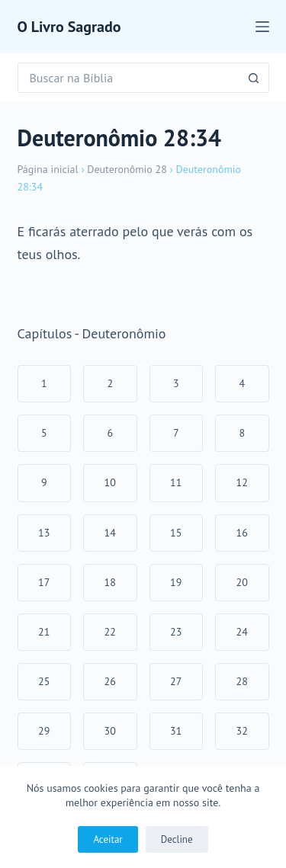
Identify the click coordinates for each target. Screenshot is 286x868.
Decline (177, 839)
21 (44, 632)
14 (110, 533)
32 (242, 731)
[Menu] (262, 27)
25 (44, 681)
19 (176, 582)
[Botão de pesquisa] (254, 78)
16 (242, 533)
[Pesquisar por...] (128, 78)
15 (176, 533)
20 (242, 582)
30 (110, 731)
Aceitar (108, 839)
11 (176, 482)
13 (44, 533)
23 (176, 632)
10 (110, 482)
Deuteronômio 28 (127, 169)
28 (242, 681)
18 (110, 582)
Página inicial (48, 169)
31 (176, 731)
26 (110, 681)
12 (242, 482)
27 (176, 681)
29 (44, 731)
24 (242, 632)
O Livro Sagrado (69, 27)
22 (110, 632)
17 (44, 582)
